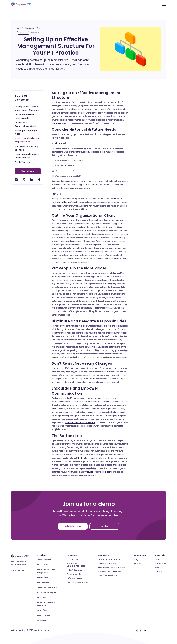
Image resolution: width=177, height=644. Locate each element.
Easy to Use (73, 559)
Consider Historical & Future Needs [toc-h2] (25, 116)
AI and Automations (45, 560)
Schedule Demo (19, 570)
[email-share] (16, 179)
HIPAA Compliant (76, 570)
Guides (137, 564)
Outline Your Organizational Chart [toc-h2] (25, 124)
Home (19, 28)
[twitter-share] (24, 179)
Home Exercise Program (47, 592)
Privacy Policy (18, 630)
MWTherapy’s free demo (100, 472)
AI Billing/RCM (42, 610)
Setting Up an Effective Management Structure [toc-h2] (27, 109)
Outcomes (42, 597)
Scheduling (41, 620)
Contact (159, 572)
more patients (59, 123)
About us (159, 568)
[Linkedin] (145, 630)
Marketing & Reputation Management (46, 571)
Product (42, 555)
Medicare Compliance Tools (76, 565)
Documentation (43, 615)
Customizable (74, 574)
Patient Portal (43, 578)
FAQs (157, 559)
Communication (43, 583)
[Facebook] (141, 630)
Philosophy (160, 564)
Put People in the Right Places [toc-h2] (26, 132)
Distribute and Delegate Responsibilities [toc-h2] (27, 140)
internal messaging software (80, 423)
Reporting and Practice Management (46, 604)
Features (72, 555)
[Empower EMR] (22, 4)
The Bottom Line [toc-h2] (22, 162)
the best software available (91, 458)
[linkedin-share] (31, 179)
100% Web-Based (75, 578)
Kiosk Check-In (43, 565)
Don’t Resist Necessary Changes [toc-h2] (26, 148)
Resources (29, 28)
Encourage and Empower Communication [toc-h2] (27, 156)
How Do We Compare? (78, 582)
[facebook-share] (39, 179)
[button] (164, 4)
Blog (39, 28)
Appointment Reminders (47, 587)
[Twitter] (137, 630)
